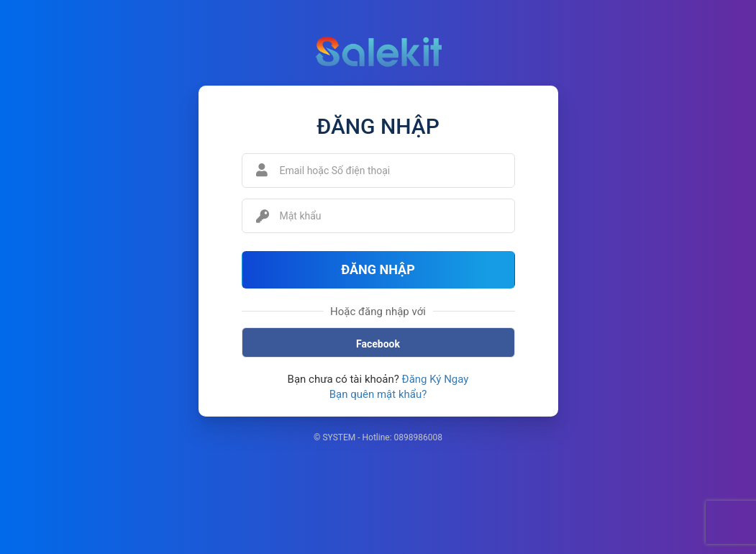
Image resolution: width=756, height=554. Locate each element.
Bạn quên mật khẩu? (378, 394)
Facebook (378, 344)
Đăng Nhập (378, 269)
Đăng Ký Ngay (436, 379)
